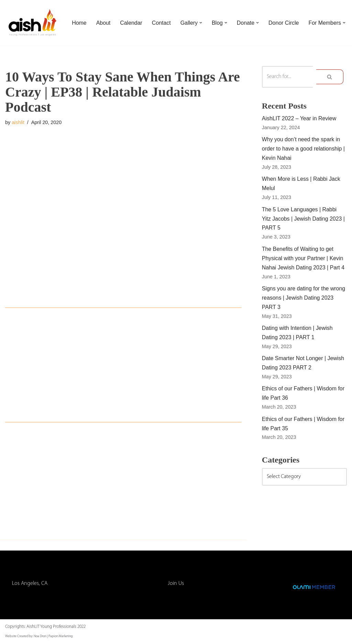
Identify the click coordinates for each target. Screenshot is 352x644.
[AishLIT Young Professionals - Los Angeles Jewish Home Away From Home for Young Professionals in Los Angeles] (33, 23)
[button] (201, 18)
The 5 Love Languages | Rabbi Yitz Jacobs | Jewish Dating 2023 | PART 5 (304, 220)
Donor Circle (284, 18)
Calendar (131, 18)
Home (79, 18)
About (103, 18)
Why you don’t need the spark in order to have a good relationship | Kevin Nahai (304, 149)
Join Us (176, 584)
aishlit (18, 122)
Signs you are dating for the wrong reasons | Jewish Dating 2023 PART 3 (304, 299)
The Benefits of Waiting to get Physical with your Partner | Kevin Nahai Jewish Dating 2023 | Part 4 (304, 260)
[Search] (287, 77)
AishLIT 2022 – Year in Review (299, 119)
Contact (161, 18)
